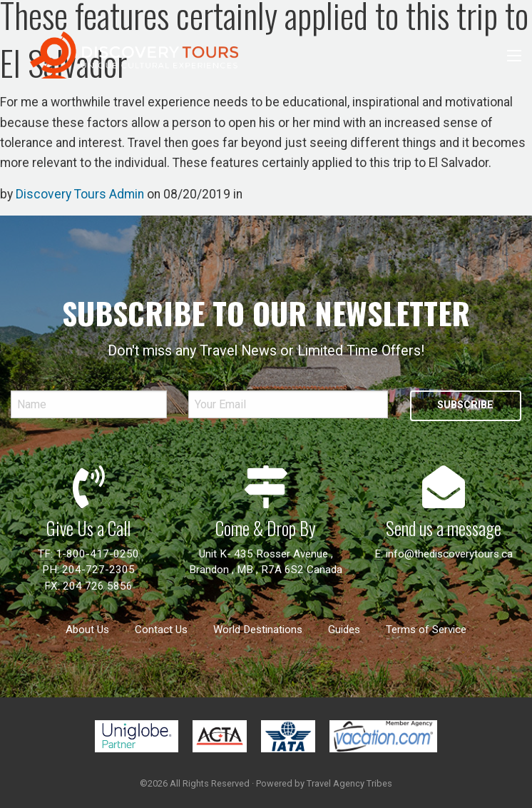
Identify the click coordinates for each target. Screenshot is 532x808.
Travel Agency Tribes (349, 783)
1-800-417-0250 (97, 554)
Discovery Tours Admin (80, 194)
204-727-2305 (98, 570)
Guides (344, 630)
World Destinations (258, 630)
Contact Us (161, 630)
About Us (87, 630)
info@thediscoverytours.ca (449, 554)
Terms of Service (426, 630)
